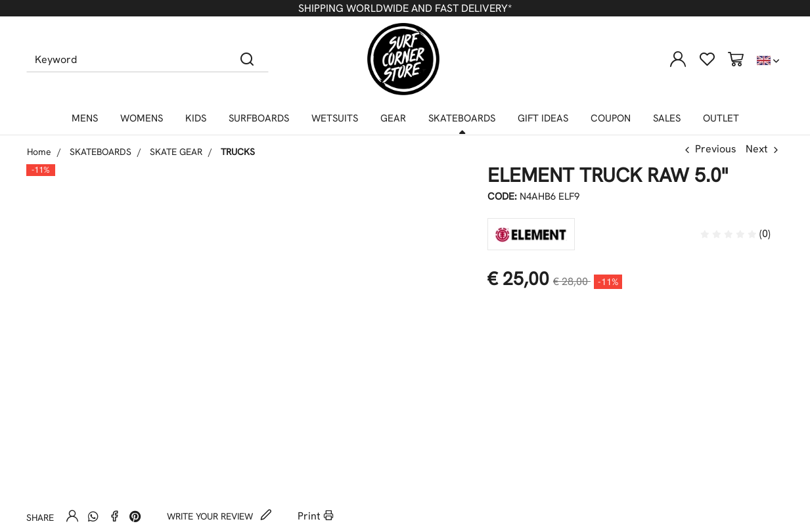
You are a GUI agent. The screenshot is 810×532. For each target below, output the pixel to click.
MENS (85, 118)
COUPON (611, 118)
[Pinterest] (135, 516)
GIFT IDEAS (543, 118)
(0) (735, 233)
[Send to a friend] (72, 516)
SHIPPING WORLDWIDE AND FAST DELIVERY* (405, 8)
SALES (667, 118)
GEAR (393, 118)
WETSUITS (335, 118)
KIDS (196, 118)
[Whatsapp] (93, 516)
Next (757, 149)
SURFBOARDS (259, 118)
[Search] (247, 59)
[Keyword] (126, 59)
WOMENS (142, 118)
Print (316, 516)
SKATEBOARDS (462, 118)
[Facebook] (114, 516)
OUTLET (721, 118)
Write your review (219, 516)
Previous (716, 149)
